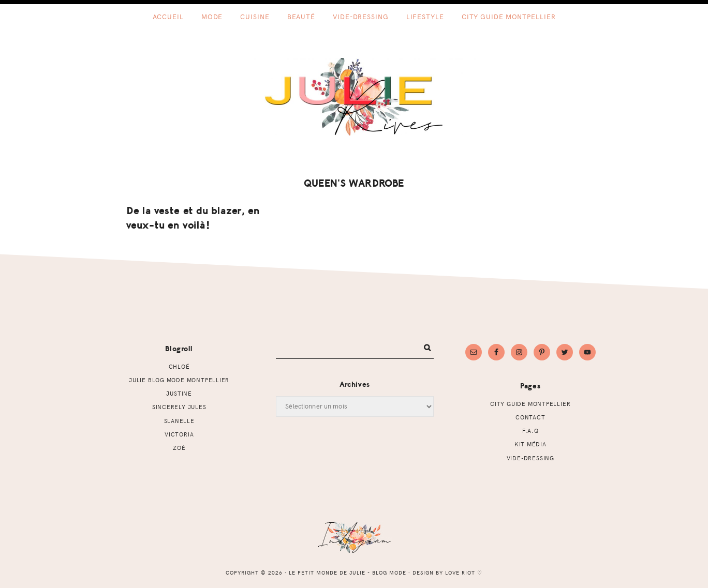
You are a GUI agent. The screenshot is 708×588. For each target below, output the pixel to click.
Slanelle (179, 421)
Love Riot (460, 572)
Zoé (179, 448)
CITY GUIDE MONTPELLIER (530, 404)
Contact (530, 417)
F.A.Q (530, 431)
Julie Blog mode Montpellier (179, 380)
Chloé (179, 366)
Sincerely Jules (179, 407)
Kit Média (530, 444)
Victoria (179, 434)
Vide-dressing (530, 458)
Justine (179, 393)
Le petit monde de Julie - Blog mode (354, 97)
